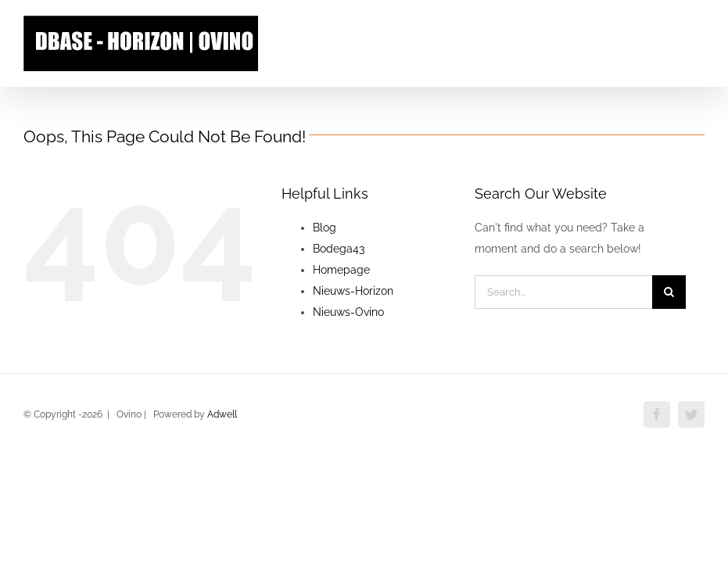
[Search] (669, 292)
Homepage (341, 270)
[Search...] (563, 292)
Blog (325, 228)
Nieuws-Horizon (353, 291)
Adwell (222, 414)
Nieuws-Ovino (348, 312)
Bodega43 (339, 249)
